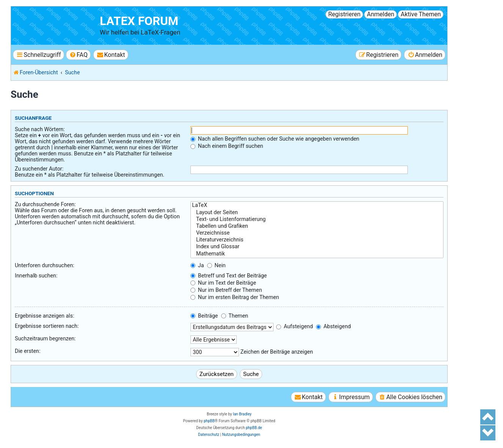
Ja (197, 265)
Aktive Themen (421, 14)
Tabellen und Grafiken (317, 226)
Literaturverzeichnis (317, 240)
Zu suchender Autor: (39, 169)
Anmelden (380, 14)
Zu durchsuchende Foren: (45, 204)
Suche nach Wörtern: (40, 129)
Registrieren (344, 14)
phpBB (209, 421)
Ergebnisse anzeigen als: (45, 316)
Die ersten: (28, 351)
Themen (235, 316)
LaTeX (317, 205)
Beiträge (204, 316)
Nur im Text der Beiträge (223, 283)
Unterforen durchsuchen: (45, 265)
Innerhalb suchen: (36, 276)
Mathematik (317, 254)
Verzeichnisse (317, 233)
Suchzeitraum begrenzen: (45, 338)
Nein (216, 265)
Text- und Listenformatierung (317, 219)
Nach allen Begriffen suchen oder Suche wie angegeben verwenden (275, 139)
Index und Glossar (317, 247)
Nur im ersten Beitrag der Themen (235, 297)
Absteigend (333, 326)
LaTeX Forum (139, 21)
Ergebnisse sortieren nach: (47, 326)
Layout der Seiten (317, 213)
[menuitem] (78, 55)
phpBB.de (254, 428)
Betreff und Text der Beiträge (229, 276)
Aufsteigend (294, 326)
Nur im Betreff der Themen (226, 290)
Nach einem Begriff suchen (227, 146)
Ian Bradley (242, 414)
